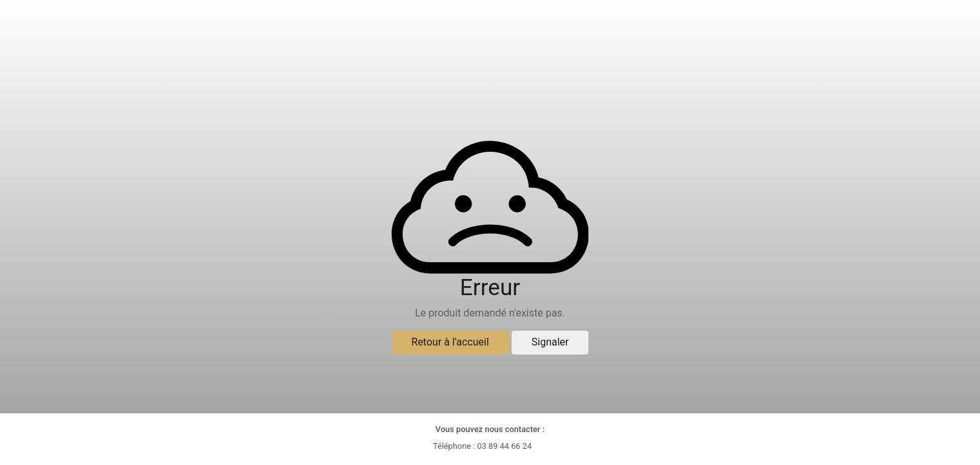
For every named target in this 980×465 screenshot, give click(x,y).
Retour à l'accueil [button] (450, 342)
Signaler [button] (550, 342)
